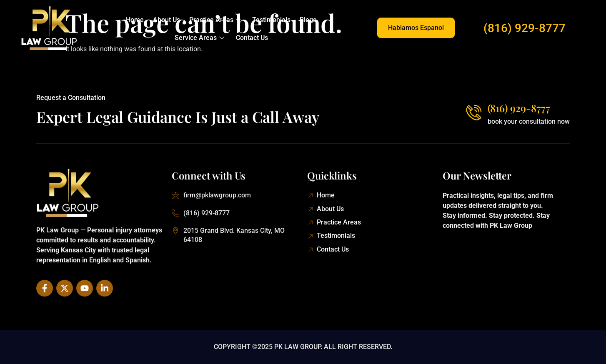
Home (136, 20)
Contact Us (252, 38)
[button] (416, 28)
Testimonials (271, 20)
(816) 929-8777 (525, 28)
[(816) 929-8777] (473, 112)
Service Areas (200, 38)
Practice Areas (215, 20)
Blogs (307, 20)
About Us (167, 20)
